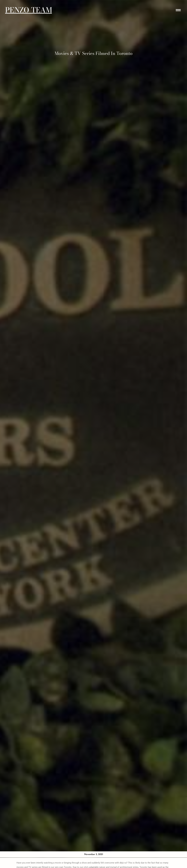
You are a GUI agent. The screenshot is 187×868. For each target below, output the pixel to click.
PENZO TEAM (28, 10)
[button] (178, 10)
